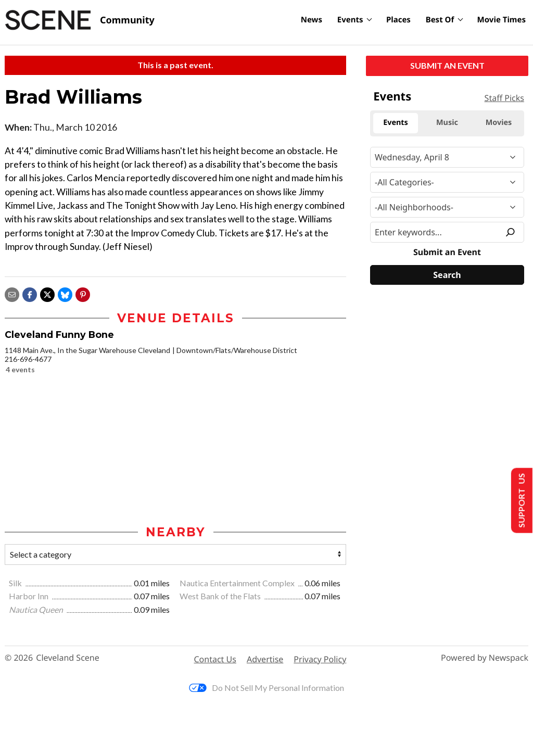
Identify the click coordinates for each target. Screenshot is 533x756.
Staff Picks (504, 98)
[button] (83, 293)
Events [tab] (396, 123)
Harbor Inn (29, 596)
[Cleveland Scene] (80, 20)
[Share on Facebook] (30, 293)
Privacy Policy (320, 659)
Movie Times (502, 20)
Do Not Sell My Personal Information (266, 688)
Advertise (265, 659)
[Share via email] (12, 293)
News (312, 20)
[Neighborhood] (447, 207)
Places (398, 20)
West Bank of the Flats (221, 596)
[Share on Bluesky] (65, 293)
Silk (16, 583)
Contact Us (215, 659)
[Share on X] (47, 293)
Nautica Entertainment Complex (238, 583)
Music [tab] (447, 123)
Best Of (440, 20)
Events (350, 20)
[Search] (447, 275)
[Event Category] (447, 182)
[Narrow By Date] (447, 157)
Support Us (521, 501)
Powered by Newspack (485, 658)
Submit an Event (447, 65)
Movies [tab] (499, 123)
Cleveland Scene (68, 658)
